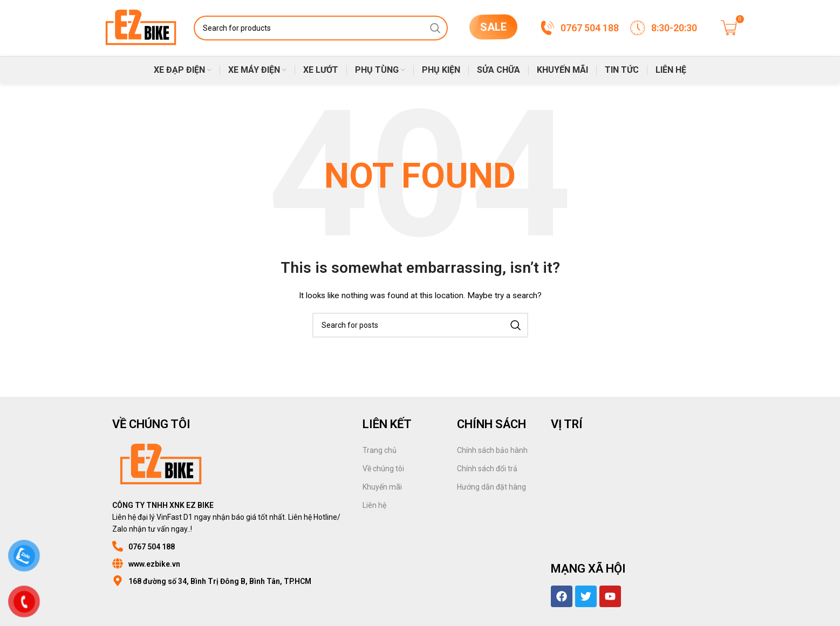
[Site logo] (141, 27)
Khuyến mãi (382, 487)
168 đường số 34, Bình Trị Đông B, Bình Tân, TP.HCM (220, 581)
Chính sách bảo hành (492, 450)
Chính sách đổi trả (487, 469)
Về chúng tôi (383, 469)
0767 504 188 (152, 547)
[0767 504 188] (118, 546)
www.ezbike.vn (154, 564)
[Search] (320, 28)
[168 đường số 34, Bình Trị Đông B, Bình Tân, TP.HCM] (118, 581)
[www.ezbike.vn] (118, 563)
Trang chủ (380, 450)
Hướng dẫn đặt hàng (491, 487)
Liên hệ (374, 505)
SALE (493, 25)
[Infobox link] (579, 28)
